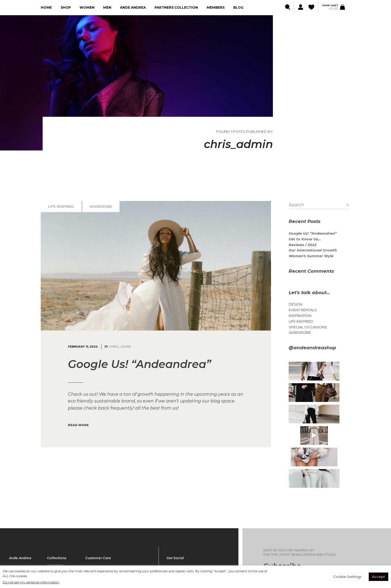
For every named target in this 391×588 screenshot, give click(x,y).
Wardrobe (101, 206)
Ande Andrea (133, 7)
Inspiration (300, 316)
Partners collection (176, 7)
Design (296, 304)
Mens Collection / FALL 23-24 (59, 539)
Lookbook (19, 534)
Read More (78, 425)
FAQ (89, 544)
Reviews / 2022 (303, 245)
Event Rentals (303, 310)
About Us (18, 523)
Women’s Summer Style (311, 256)
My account (97, 523)
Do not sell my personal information (31, 582)
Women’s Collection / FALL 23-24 (59, 526)
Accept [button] (379, 577)
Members (216, 7)
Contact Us (20, 544)
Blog (238, 7)
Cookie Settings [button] (347, 577)
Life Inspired (61, 206)
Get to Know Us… (305, 239)
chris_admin (120, 347)
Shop (66, 7)
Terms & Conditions (104, 539)
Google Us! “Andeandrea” (313, 233)
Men (107, 7)
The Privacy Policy (103, 534)
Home (46, 7)
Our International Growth (313, 250)
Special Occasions (308, 327)
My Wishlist (96, 529)
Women (87, 7)
